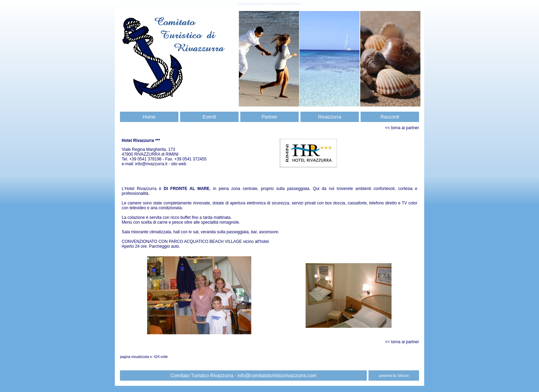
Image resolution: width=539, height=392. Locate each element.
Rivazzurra (330, 117)
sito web (179, 164)
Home (149, 117)
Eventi (210, 117)
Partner (269, 117)
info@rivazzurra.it (152, 164)
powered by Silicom (394, 376)
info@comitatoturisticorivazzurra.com (277, 376)
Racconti (390, 117)
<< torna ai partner (402, 128)
